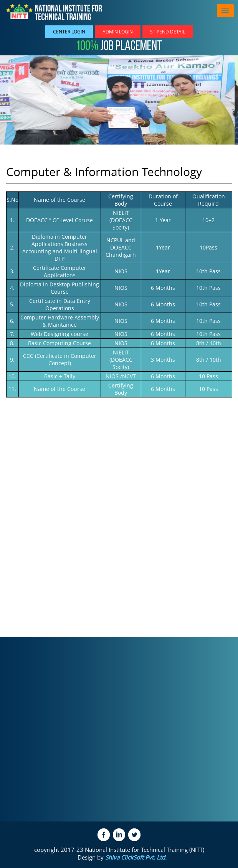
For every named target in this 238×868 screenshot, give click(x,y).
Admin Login (118, 32)
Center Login (69, 32)
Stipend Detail (168, 32)
